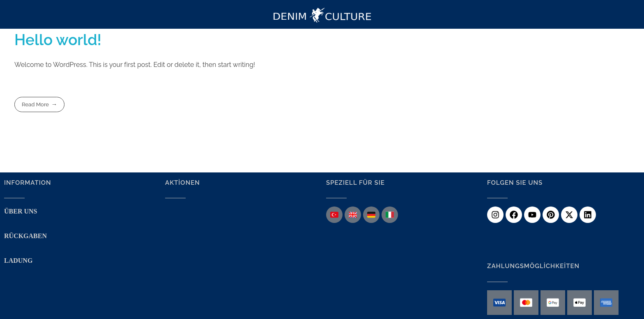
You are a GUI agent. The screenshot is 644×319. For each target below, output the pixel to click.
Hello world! (58, 40)
